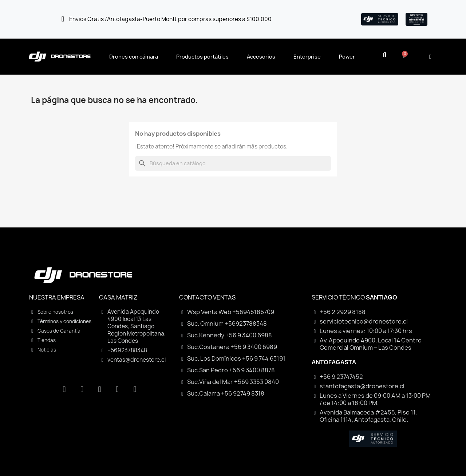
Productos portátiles (202, 57)
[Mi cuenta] (430, 57)
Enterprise (307, 57)
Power (347, 57)
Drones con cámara (134, 57)
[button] (385, 55)
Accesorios (261, 57)
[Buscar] (233, 163)
